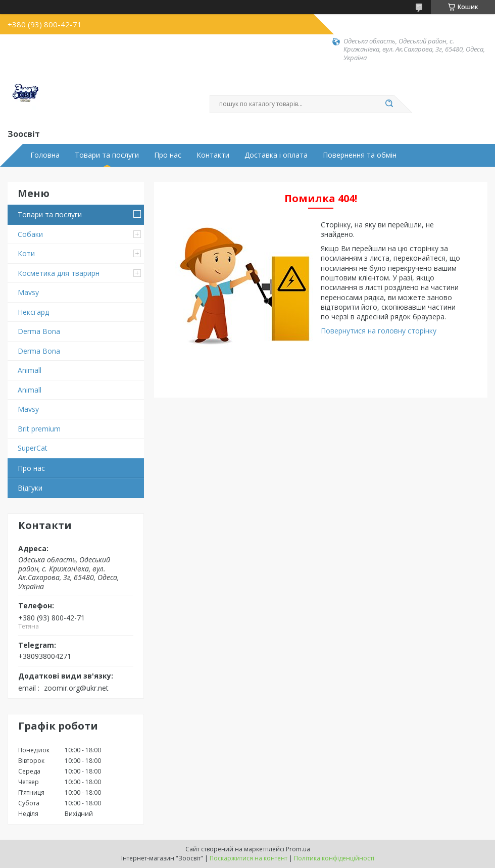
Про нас (168, 155)
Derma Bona (39, 331)
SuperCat (33, 448)
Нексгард (33, 312)
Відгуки (30, 488)
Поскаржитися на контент (249, 858)
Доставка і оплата (276, 155)
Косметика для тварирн (59, 273)
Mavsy (28, 292)
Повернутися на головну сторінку (379, 331)
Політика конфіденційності (334, 858)
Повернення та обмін (360, 155)
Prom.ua (298, 849)
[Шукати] (389, 104)
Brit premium (39, 429)
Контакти (213, 155)
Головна (45, 155)
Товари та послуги (107, 155)
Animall (30, 370)
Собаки (30, 234)
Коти (26, 253)
